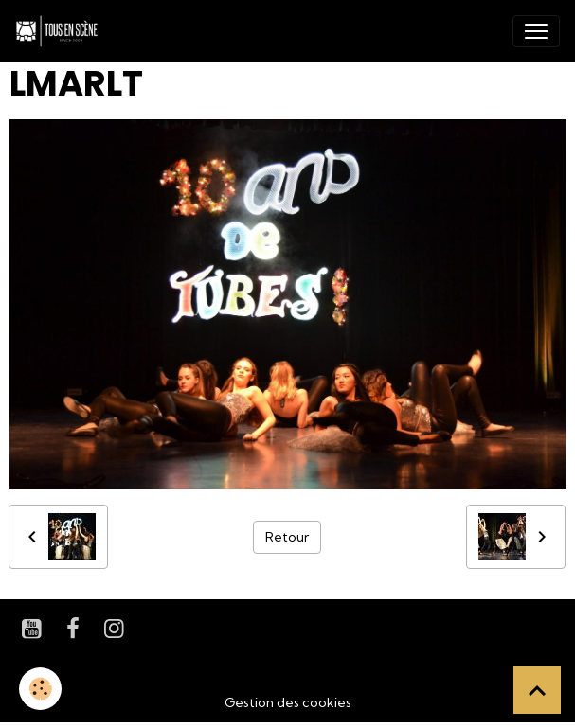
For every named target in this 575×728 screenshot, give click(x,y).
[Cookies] (40, 689)
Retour (287, 537)
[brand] (61, 31)
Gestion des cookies (288, 702)
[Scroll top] (537, 690)
